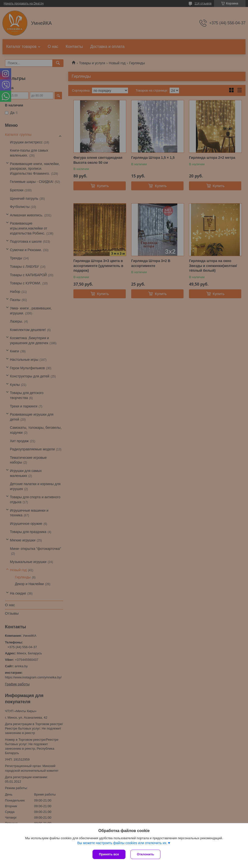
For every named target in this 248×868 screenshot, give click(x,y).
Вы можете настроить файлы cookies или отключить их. (122, 843)
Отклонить (145, 854)
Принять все (109, 854)
